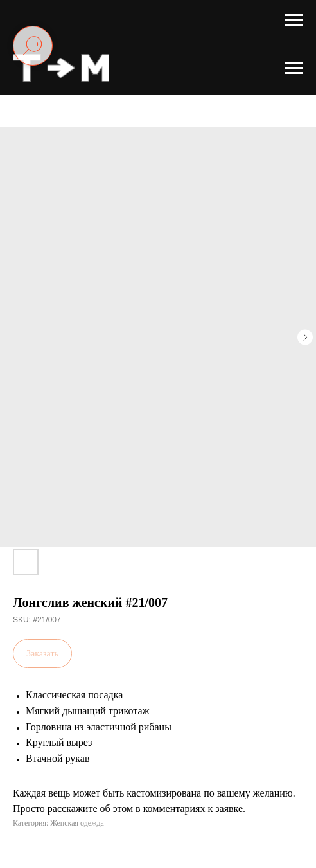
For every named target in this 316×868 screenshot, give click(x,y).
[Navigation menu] (294, 21)
